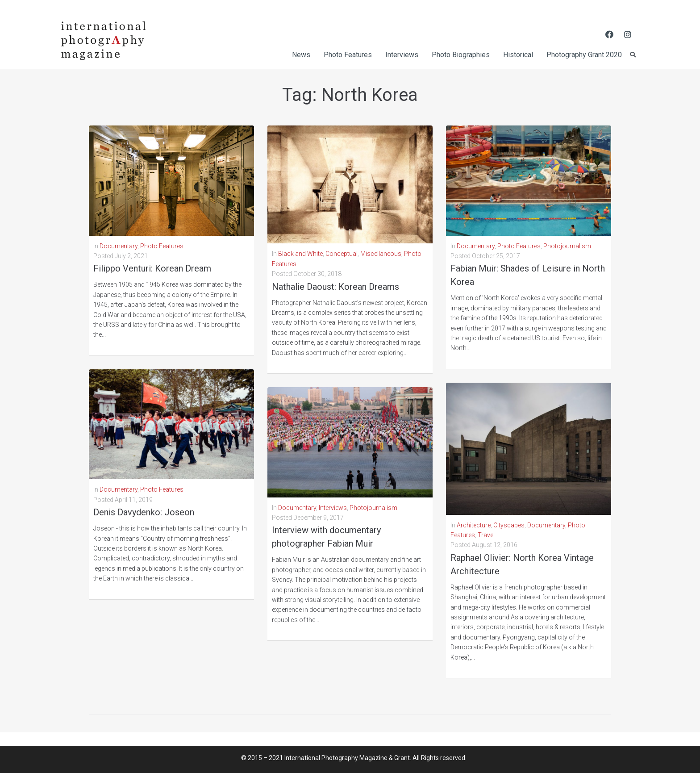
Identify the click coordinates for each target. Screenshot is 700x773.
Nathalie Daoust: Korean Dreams (335, 287)
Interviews (333, 508)
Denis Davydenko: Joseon (144, 512)
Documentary (119, 246)
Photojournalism (373, 508)
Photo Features (162, 246)
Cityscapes (509, 525)
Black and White (300, 254)
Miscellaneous (381, 254)
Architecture (474, 525)
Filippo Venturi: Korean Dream (152, 268)
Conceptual (342, 254)
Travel (486, 535)
